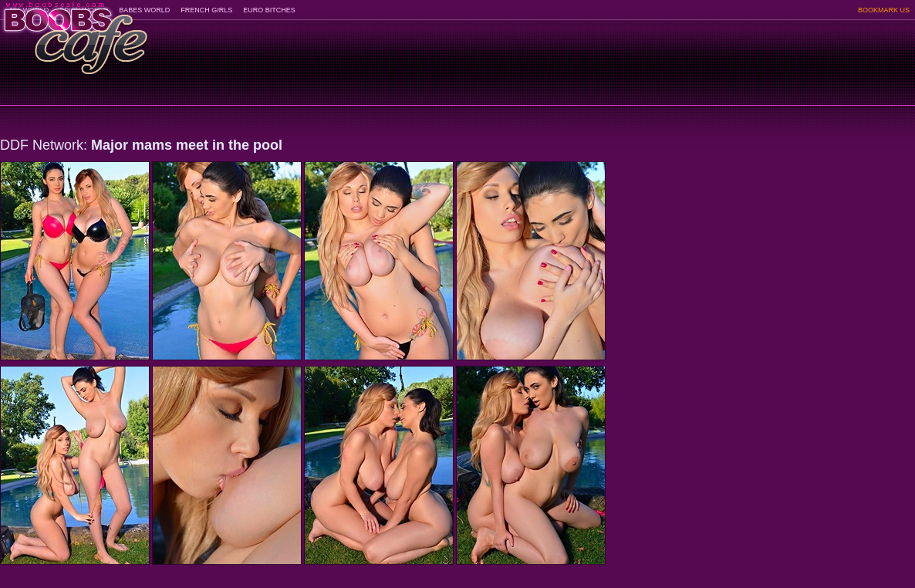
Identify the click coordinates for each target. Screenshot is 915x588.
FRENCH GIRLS (206, 10)
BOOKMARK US (884, 10)
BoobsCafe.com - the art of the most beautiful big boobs (74, 33)
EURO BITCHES (269, 10)
